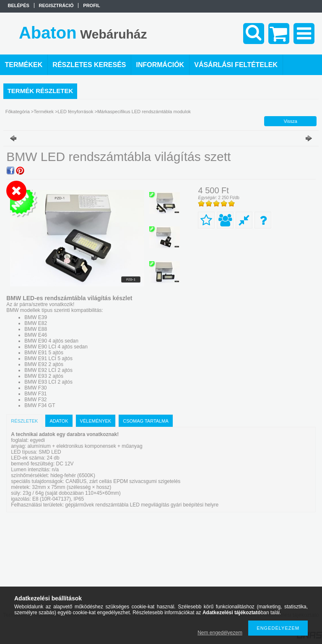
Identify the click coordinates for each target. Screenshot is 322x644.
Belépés (19, 5)
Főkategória (18, 112)
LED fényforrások (75, 112)
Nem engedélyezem (220, 633)
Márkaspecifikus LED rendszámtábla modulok (144, 112)
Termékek (44, 112)
